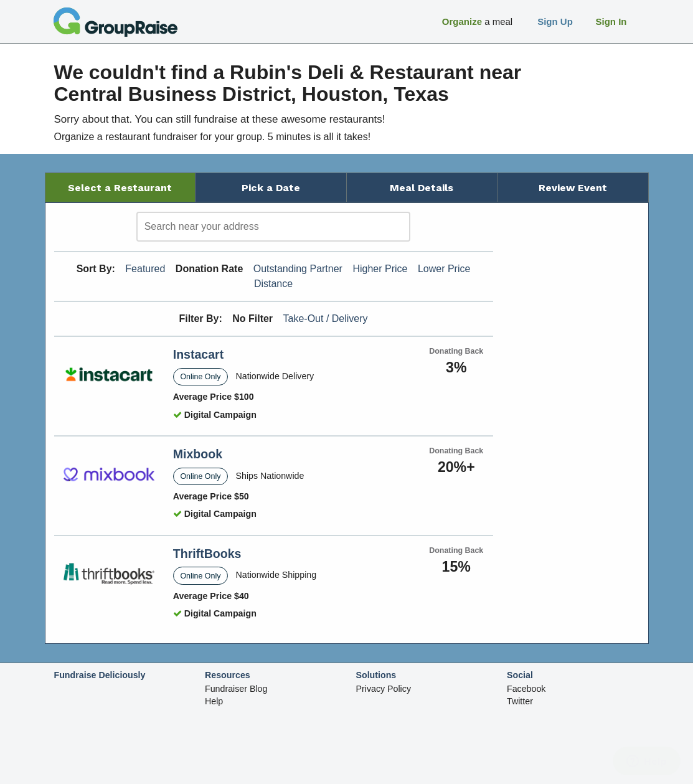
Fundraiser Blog (236, 689)
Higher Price (380, 269)
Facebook (526, 689)
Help (214, 701)
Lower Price (444, 269)
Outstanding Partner (298, 269)
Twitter (520, 701)
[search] (273, 227)
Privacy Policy (384, 689)
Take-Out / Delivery (326, 319)
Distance (273, 284)
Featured (145, 269)
